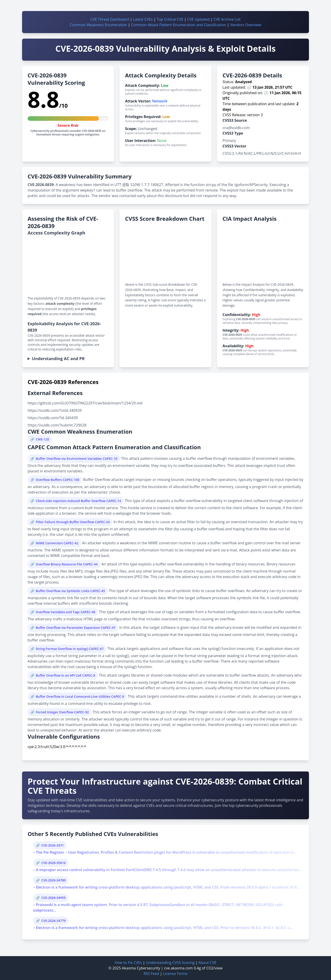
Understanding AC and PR (58, 359)
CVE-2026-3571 (52, 845)
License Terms (175, 974)
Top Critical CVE (170, 19)
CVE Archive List (227, 19)
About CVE (207, 963)
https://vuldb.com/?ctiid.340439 (55, 410)
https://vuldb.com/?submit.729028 (57, 425)
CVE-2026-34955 (53, 898)
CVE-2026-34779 (53, 921)
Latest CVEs (143, 19)
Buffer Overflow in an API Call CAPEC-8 (65, 675)
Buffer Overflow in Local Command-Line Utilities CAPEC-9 (80, 696)
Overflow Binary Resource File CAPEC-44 (67, 564)
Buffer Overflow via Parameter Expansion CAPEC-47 (76, 628)
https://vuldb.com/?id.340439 (53, 418)
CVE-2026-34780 (53, 880)
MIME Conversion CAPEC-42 (57, 543)
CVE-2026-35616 (53, 863)
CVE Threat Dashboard (110, 19)
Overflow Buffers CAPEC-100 (57, 480)
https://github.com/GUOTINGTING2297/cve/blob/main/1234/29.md (85, 403)
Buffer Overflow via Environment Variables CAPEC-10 (76, 459)
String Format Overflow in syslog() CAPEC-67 (70, 649)
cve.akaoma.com (178, 968)
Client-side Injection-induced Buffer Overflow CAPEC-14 (78, 501)
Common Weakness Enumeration (98, 25)
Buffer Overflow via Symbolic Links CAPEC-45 (70, 591)
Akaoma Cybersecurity (141, 968)
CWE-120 (42, 439)
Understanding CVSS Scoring (170, 963)
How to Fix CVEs (128, 963)
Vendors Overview (246, 25)
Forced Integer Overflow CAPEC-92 (62, 712)
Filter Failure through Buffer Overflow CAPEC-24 (73, 522)
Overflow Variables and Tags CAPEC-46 (65, 612)
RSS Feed (151, 974)
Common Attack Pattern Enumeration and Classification (179, 25)
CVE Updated (198, 19)
